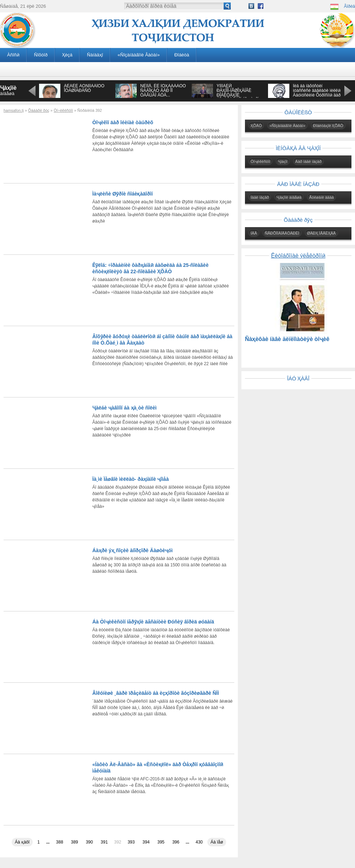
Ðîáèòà (182, 55)
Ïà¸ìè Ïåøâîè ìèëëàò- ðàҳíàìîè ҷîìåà (130, 479)
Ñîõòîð (41, 55)
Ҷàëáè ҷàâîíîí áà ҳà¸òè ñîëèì (124, 408)
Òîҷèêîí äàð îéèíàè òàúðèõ (123, 122)
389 (75, 842)
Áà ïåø (217, 842)
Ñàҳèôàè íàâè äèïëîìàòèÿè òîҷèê (287, 339)
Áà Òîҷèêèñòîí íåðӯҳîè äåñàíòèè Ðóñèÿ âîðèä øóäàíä (153, 622)
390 (89, 842)
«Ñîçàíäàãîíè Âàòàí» (139, 55)
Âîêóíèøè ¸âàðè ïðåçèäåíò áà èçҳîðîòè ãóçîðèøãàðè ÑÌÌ (156, 693)
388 (60, 842)
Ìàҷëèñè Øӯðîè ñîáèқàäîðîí (122, 194)
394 (146, 842)
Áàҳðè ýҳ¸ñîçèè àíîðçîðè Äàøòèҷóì (133, 550)
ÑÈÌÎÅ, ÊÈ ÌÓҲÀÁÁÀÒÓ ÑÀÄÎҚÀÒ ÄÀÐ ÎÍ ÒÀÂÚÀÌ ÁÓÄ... (163, 90)
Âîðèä (349, 6)
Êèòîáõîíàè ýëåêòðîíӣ (298, 256)
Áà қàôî (22, 842)
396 (176, 842)
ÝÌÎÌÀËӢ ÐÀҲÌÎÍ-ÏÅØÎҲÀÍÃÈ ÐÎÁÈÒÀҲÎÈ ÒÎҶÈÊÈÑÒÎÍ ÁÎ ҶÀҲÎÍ (237, 93)
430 (199, 842)
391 (104, 842)
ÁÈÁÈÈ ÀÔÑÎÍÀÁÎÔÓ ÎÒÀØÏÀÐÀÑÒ (84, 88)
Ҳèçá (67, 55)
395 (161, 842)
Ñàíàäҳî (95, 55)
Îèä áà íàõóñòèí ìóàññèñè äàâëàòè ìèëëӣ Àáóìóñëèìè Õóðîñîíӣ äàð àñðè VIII (317, 93)
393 (131, 842)
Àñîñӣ (13, 55)
